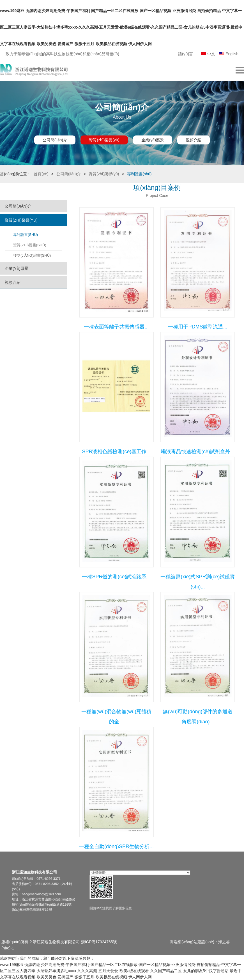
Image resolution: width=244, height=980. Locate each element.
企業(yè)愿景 (153, 140)
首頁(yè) (41, 174)
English (229, 54)
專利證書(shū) (26, 235)
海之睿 (224, 942)
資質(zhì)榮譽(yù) (104, 140)
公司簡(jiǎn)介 (55, 140)
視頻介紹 (194, 140)
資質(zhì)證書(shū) (30, 245)
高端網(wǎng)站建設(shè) (192, 942)
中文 (208, 54)
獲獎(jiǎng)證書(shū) (32, 255)
